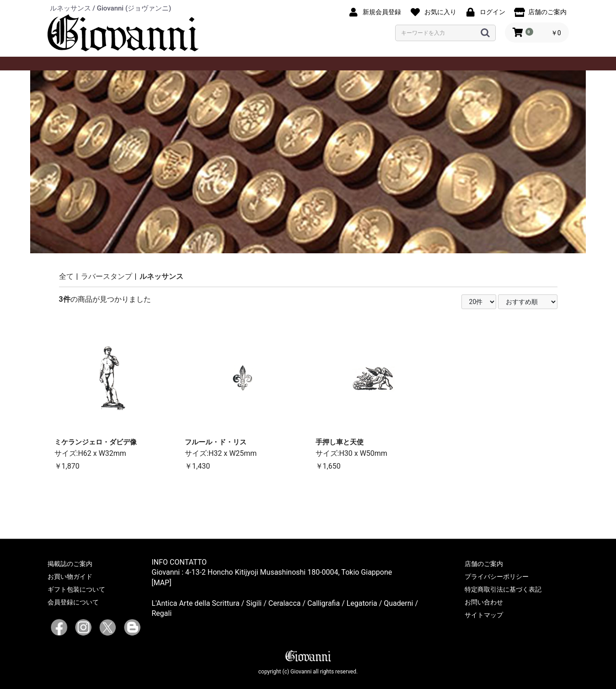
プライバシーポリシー (497, 577)
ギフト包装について (76, 589)
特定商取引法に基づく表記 (503, 589)
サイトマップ (484, 615)
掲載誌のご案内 (70, 564)
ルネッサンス (161, 276)
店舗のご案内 (484, 564)
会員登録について (73, 602)
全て (66, 276)
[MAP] (162, 583)
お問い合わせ (484, 602)
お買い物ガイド (70, 577)
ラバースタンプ (107, 276)
